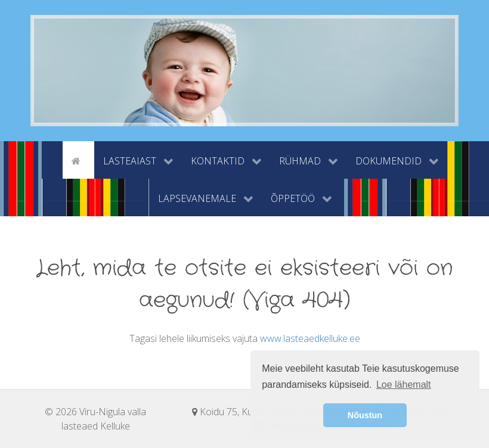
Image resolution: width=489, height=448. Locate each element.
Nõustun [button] (365, 415)
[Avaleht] (78, 160)
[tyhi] (52, 160)
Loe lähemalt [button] (404, 385)
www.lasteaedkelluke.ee (310, 338)
